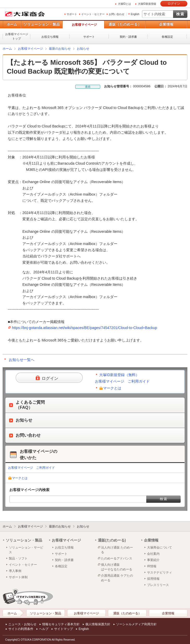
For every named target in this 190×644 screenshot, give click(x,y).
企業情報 (166, 24)
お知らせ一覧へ (22, 360)
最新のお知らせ (60, 49)
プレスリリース (158, 585)
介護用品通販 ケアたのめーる (117, 578)
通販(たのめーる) (112, 540)
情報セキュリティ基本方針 (61, 624)
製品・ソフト (18, 558)
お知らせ (83, 49)
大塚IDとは (124, 4)
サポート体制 (18, 577)
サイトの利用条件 (21, 629)
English (135, 14)
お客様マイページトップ (17, 36)
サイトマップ (64, 629)
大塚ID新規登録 (147, 4)
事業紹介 (153, 560)
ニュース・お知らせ (22, 624)
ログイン (174, 4)
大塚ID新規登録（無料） (119, 375)
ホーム (12, 24)
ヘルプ (44, 629)
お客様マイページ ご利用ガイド (122, 381)
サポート (72, 14)
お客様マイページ (84, 25)
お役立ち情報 (50, 37)
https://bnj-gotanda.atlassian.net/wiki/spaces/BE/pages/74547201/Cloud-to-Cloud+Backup (85, 328)
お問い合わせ (117, 14)
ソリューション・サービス (26, 550)
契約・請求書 (128, 37)
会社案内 (153, 554)
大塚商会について (160, 548)
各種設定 (167, 37)
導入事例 (15, 571)
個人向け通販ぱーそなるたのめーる (117, 567)
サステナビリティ (160, 572)
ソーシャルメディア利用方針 (136, 624)
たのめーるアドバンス (117, 558)
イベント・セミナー (93, 14)
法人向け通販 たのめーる (117, 550)
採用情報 (153, 579)
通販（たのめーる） (125, 24)
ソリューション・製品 (42, 24)
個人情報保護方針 (98, 624)
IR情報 (152, 566)
